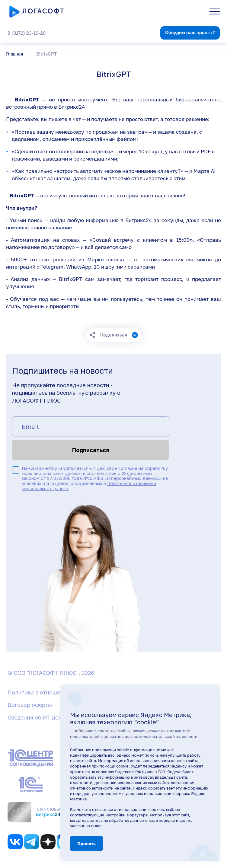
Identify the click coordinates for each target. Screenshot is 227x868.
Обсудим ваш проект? (190, 32)
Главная (15, 54)
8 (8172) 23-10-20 (27, 33)
